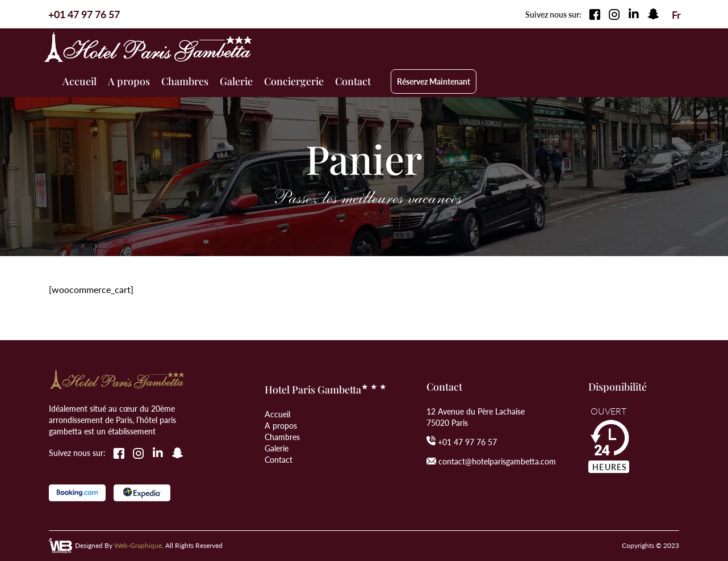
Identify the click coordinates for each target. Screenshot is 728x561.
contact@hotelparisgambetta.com (497, 461)
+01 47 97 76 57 (467, 442)
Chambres (282, 437)
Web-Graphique (138, 545)
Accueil (277, 414)
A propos (281, 425)
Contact (279, 459)
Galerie (277, 448)
